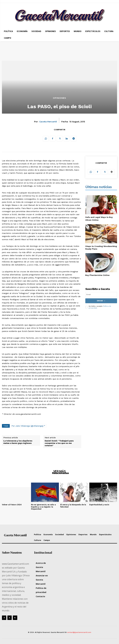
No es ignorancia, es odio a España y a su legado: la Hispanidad (43, 507)
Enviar (101, 301)
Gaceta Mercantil (48, 122)
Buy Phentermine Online (97, 275)
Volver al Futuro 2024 (12, 505)
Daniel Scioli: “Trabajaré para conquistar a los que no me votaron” (59, 443)
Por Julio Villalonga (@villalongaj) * (28, 426)
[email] (101, 294)
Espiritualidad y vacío (99, 505)
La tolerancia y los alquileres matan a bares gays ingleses (18, 442)
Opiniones (59, 98)
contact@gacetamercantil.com (79, 632)
